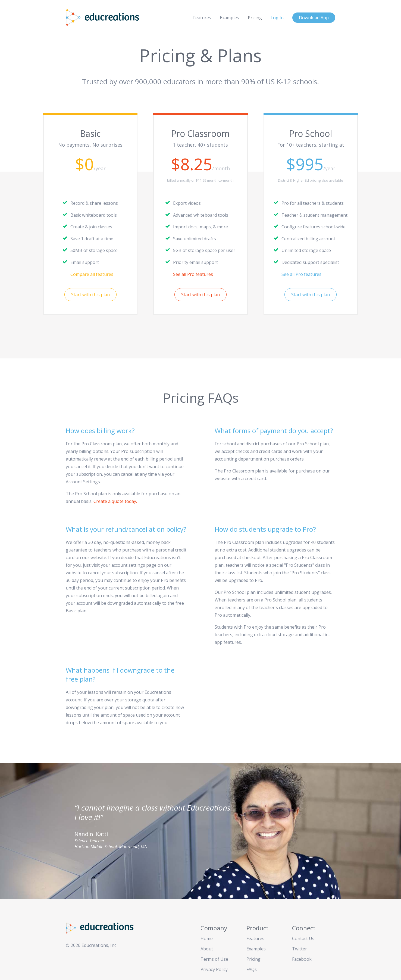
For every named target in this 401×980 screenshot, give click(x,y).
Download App (314, 18)
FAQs (252, 969)
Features (202, 18)
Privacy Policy (214, 969)
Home (207, 938)
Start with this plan (90, 295)
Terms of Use (214, 959)
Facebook (302, 959)
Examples (229, 18)
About (207, 949)
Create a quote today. (115, 501)
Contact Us (303, 938)
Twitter (300, 949)
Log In (277, 18)
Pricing (255, 18)
